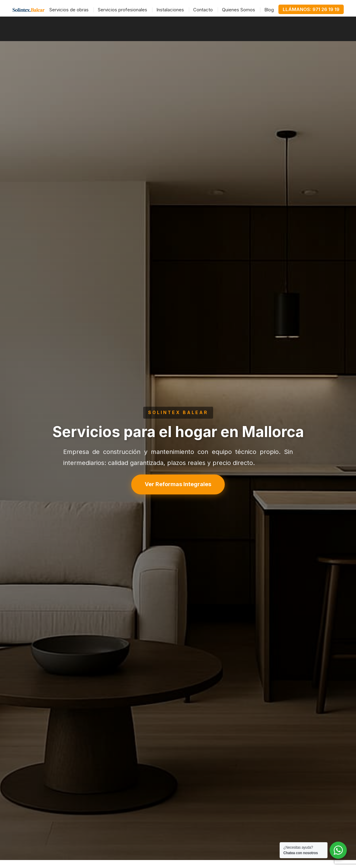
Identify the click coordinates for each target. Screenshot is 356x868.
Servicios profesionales (122, 10)
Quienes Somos (239, 10)
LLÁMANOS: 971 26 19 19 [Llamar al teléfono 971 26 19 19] (311, 9)
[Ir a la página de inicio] (29, 10)
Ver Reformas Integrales (178, 484)
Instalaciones (170, 10)
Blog (269, 10)
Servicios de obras (69, 10)
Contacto (203, 10)
